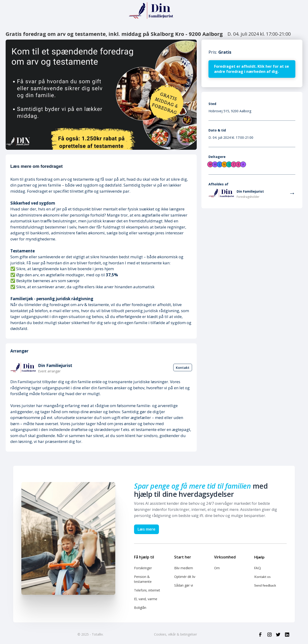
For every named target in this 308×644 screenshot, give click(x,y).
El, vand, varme (146, 599)
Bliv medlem (184, 568)
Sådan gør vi (184, 585)
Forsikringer (143, 568)
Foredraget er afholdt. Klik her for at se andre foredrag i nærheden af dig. (252, 69)
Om (217, 568)
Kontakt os (262, 577)
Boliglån (140, 608)
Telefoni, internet (147, 590)
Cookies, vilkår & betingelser (175, 634)
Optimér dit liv (185, 577)
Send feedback (265, 585)
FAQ (258, 568)
